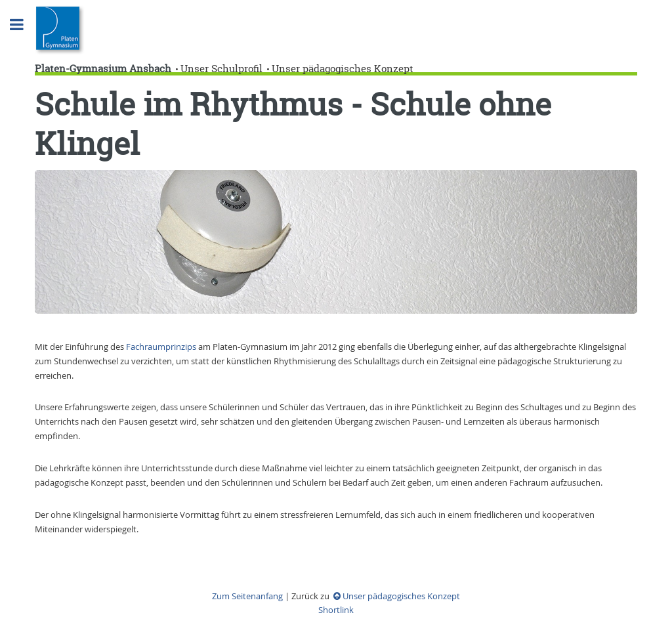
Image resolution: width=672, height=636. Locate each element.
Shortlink (336, 610)
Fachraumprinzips (162, 347)
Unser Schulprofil (221, 69)
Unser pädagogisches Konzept (343, 69)
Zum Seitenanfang (247, 596)
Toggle (24, 25)
